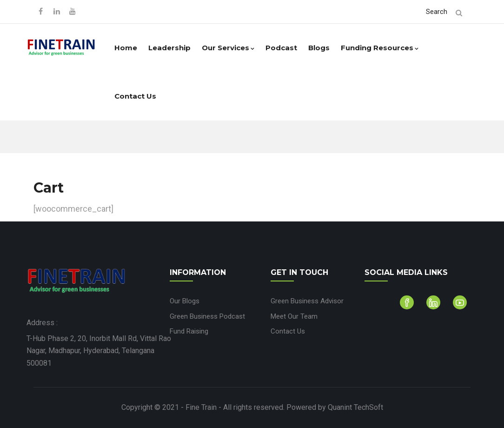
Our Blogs (185, 301)
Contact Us (135, 96)
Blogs (319, 48)
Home (126, 48)
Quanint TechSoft (355, 407)
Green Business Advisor (307, 301)
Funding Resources (380, 48)
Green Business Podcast (207, 316)
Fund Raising (189, 331)
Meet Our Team (294, 316)
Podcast (281, 48)
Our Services (228, 48)
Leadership (169, 48)
